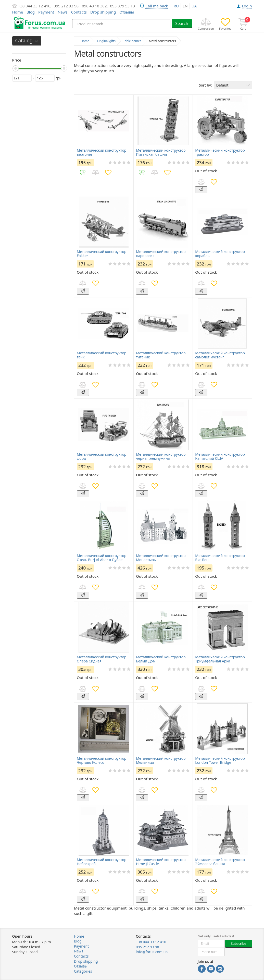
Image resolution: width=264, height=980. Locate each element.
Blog (31, 12)
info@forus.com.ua (152, 952)
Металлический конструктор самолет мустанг (220, 355)
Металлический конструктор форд (102, 456)
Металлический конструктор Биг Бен (220, 558)
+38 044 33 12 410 (151, 942)
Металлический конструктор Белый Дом (161, 659)
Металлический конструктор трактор (220, 152)
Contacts (79, 12)
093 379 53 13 (122, 6)
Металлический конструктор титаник (161, 355)
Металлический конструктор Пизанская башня (161, 152)
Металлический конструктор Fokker (102, 254)
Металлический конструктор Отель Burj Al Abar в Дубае (102, 558)
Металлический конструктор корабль (220, 254)
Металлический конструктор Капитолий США (220, 456)
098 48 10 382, (95, 6)
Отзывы (127, 12)
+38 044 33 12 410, (35, 6)
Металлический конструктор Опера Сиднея (102, 659)
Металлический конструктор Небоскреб (102, 862)
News (63, 12)
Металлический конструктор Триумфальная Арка (220, 659)
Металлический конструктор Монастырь (161, 558)
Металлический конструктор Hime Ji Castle (161, 862)
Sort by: (205, 85)
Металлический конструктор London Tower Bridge (220, 760)
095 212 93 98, (67, 6)
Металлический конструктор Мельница (161, 760)
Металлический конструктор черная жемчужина (161, 456)
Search (182, 23)
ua (194, 6)
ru (176, 6)
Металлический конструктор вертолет (102, 152)
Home (79, 936)
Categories (83, 971)
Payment (46, 12)
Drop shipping (103, 12)
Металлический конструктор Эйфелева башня (220, 862)
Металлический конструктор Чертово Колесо (102, 760)
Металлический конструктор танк (102, 355)
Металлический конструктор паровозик (161, 254)
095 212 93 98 (148, 947)
